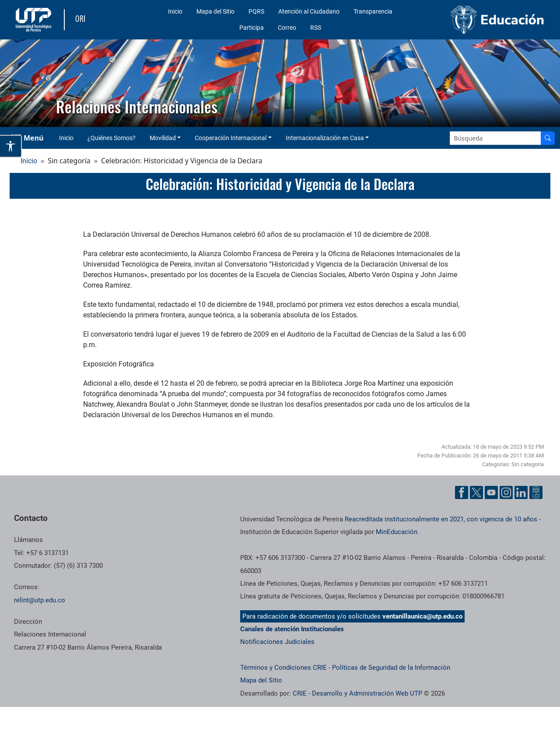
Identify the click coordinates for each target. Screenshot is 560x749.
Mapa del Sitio (215, 11)
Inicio (175, 11)
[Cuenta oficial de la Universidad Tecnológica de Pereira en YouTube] (491, 492)
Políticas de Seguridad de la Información (391, 668)
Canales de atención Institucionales (292, 629)
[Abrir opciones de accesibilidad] (11, 146)
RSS (316, 28)
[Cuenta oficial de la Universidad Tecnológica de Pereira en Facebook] (462, 492)
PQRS (256, 11)
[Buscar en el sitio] (548, 138)
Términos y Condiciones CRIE (283, 668)
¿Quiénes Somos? (112, 138)
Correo (287, 28)
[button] (14, 83)
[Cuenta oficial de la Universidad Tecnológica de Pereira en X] (476, 492)
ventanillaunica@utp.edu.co (422, 616)
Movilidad (163, 138)
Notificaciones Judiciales (277, 642)
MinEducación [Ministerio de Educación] (397, 532)
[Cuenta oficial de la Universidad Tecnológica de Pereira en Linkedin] (521, 492)
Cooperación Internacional (231, 138)
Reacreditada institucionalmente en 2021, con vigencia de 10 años (441, 519)
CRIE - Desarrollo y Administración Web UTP (357, 693)
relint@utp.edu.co (40, 600)
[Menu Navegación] (28, 138)
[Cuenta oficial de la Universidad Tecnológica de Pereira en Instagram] (506, 492)
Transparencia (373, 11)
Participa (252, 28)
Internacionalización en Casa (325, 138)
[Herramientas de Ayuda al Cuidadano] (536, 492)
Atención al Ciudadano (309, 11)
